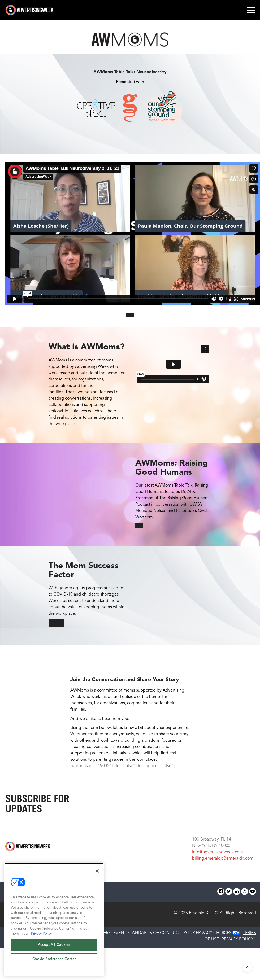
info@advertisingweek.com (218, 852)
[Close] (97, 871)
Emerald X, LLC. (204, 913)
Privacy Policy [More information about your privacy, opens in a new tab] (41, 934)
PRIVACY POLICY (237, 939)
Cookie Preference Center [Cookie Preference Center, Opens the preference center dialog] (54, 959)
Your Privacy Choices (208, 933)
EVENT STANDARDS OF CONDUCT (147, 933)
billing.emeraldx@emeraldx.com (223, 859)
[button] (130, 315)
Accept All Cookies (54, 945)
